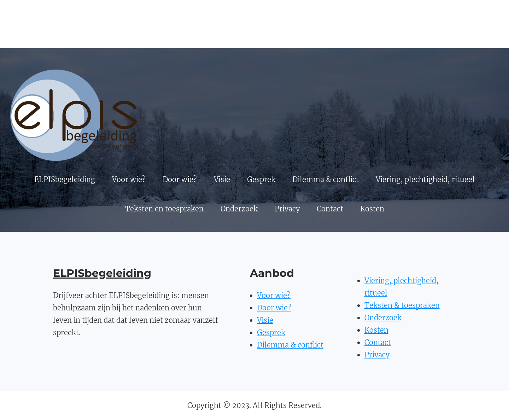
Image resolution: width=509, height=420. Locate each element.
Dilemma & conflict (290, 345)
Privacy (377, 355)
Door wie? (274, 308)
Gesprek (271, 332)
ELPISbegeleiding (102, 273)
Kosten (376, 330)
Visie (265, 320)
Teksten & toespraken (402, 305)
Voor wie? (274, 295)
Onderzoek (383, 318)
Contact (378, 342)
